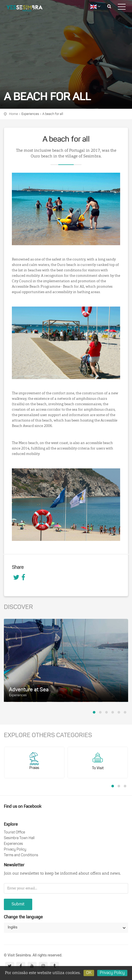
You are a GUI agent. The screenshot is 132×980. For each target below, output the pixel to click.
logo (28, 9)
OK (89, 973)
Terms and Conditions (21, 855)
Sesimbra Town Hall (19, 838)
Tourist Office (14, 833)
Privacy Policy (15, 850)
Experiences (30, 114)
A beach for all (53, 114)
